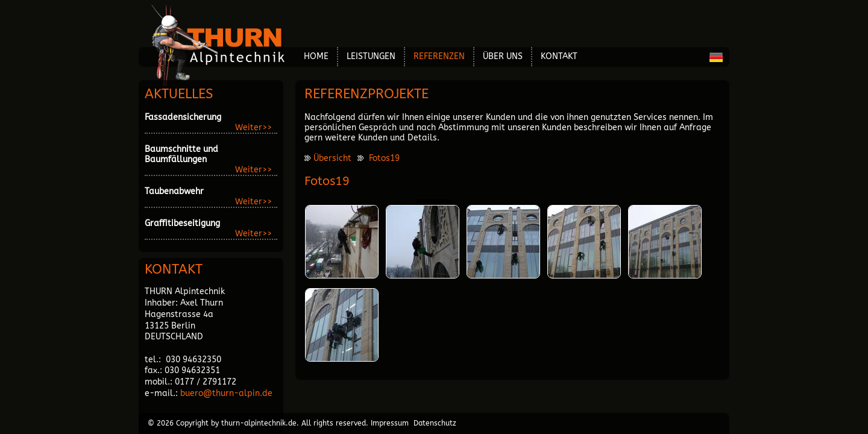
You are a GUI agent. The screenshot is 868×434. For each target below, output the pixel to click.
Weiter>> (253, 127)
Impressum (390, 423)
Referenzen (439, 56)
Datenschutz (435, 423)
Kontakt (559, 56)
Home (316, 56)
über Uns (503, 56)
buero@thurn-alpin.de (226, 393)
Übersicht (332, 158)
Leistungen (371, 56)
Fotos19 (384, 158)
